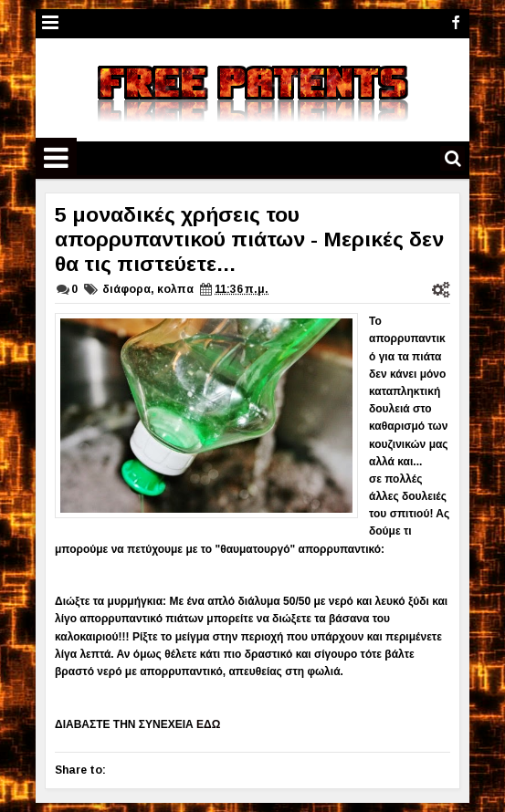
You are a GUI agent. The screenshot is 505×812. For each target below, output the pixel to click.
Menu (50, 24)
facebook (456, 23)
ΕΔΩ (208, 724)
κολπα (175, 289)
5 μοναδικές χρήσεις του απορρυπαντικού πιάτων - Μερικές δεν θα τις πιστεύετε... (249, 239)
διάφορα (126, 289)
